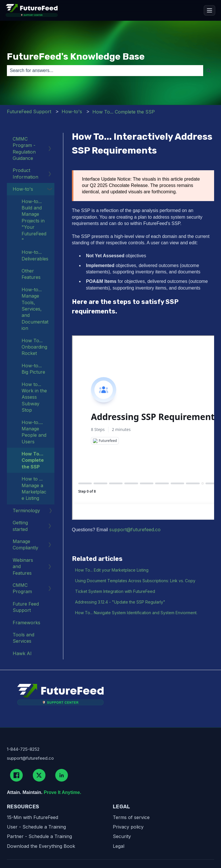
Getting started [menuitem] (20, 526)
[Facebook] (16, 775)
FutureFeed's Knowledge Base (76, 56)
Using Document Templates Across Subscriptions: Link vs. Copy (135, 581)
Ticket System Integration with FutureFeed (115, 591)
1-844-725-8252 (23, 749)
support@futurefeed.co (135, 530)
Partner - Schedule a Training (39, 836)
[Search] (209, 71)
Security (122, 836)
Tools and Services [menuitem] (23, 638)
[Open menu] (209, 10)
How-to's (72, 111)
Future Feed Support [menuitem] (26, 607)
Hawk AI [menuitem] (22, 653)
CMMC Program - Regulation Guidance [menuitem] (24, 149)
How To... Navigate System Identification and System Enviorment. (136, 613)
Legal (119, 846)
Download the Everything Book (41, 846)
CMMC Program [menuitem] (22, 588)
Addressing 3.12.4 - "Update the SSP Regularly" (120, 602)
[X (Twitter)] (39, 775)
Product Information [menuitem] (25, 173)
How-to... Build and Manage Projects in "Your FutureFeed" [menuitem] (34, 221)
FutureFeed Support (29, 111)
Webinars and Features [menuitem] (23, 567)
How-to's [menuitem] (23, 189)
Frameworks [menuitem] (26, 623)
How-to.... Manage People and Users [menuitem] (34, 432)
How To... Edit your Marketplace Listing (112, 570)
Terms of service (131, 817)
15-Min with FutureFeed (33, 817)
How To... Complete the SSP (124, 112)
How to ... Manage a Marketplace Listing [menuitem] (34, 488)
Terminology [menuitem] (26, 510)
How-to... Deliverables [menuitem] (35, 255)
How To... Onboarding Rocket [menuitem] (34, 347)
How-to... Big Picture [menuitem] (33, 369)
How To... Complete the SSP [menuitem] (33, 460)
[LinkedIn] (62, 775)
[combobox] (105, 71)
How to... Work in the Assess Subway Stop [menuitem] (34, 397)
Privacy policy (128, 827)
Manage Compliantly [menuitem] (25, 544)
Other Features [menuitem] (31, 274)
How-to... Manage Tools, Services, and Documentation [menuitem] (35, 309)
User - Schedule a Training (36, 827)
